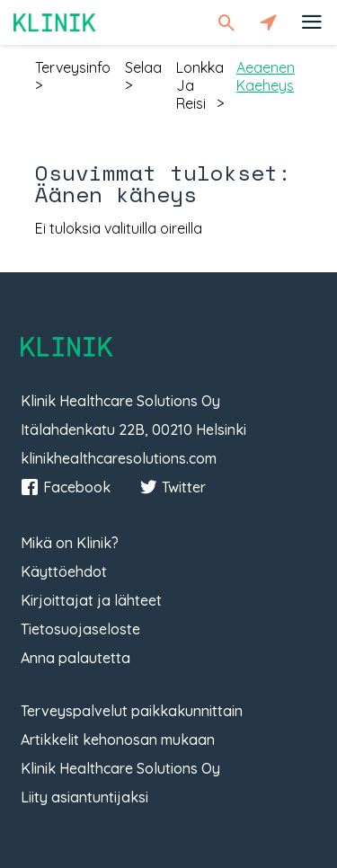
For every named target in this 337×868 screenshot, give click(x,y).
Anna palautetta (75, 658)
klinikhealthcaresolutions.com (119, 458)
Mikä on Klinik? (70, 543)
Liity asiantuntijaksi (84, 797)
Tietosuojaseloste (80, 629)
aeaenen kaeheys (266, 76)
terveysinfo (73, 67)
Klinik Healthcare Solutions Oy (120, 768)
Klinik (55, 22)
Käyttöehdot (64, 571)
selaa (143, 67)
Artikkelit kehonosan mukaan (118, 740)
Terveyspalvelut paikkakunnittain (132, 711)
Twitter (173, 487)
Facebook (66, 487)
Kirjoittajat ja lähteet (91, 600)
